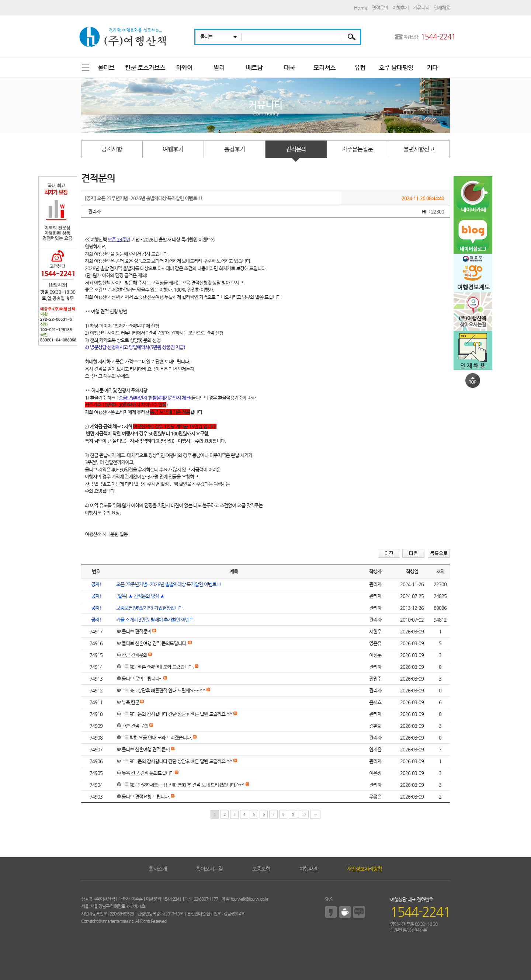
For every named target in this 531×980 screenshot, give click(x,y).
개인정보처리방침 (364, 869)
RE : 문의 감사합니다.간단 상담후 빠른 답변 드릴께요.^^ (175, 714)
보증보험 (261, 869)
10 (304, 814)
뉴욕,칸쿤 (128, 702)
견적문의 (380, 8)
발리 (219, 67)
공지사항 (112, 149)
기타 (432, 67)
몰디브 (106, 67)
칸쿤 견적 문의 (133, 726)
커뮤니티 (421, 8)
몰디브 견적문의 (134, 631)
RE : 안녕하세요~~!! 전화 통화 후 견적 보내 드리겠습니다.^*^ (181, 785)
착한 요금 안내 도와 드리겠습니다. (155, 738)
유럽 (360, 67)
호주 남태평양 (396, 67)
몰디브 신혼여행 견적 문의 (143, 749)
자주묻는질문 (357, 149)
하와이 (184, 67)
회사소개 (158, 869)
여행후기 (400, 8)
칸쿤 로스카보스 (145, 67)
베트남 (254, 67)
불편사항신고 (419, 149)
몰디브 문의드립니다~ (140, 679)
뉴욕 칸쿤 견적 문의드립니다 (145, 773)
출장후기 (235, 149)
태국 (289, 67)
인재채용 (442, 8)
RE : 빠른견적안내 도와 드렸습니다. (155, 667)
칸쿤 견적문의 (132, 655)
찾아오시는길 (209, 869)
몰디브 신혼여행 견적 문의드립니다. (152, 643)
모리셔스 (324, 67)
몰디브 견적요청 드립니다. (143, 797)
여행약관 (308, 869)
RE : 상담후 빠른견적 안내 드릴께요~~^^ (161, 690)
